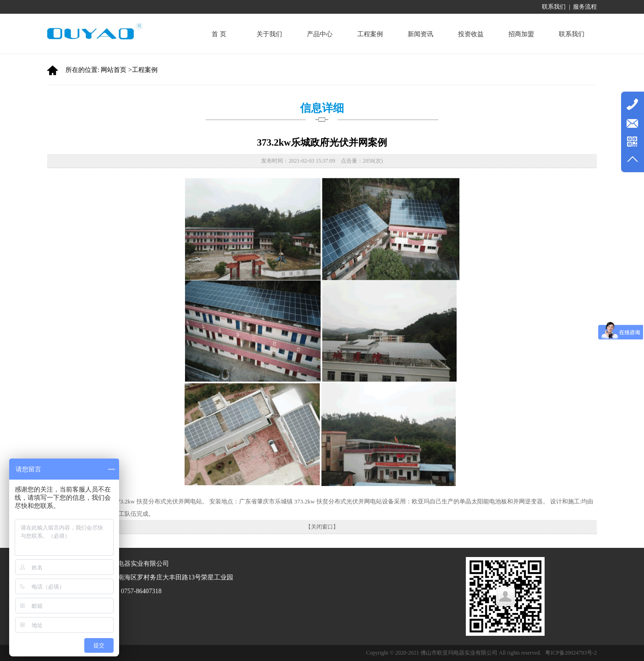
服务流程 (585, 7)
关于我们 (269, 34)
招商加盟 (521, 34)
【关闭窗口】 (322, 527)
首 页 (219, 34)
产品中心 (320, 34)
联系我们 (554, 7)
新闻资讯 (420, 34)
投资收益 (471, 34)
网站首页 (114, 70)
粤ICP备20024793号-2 (571, 653)
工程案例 (370, 34)
